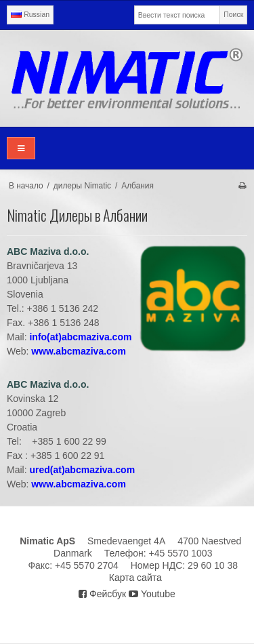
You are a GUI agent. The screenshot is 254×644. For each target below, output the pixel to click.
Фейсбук (102, 594)
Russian (30, 14)
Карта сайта (135, 578)
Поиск (233, 14)
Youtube (152, 594)
